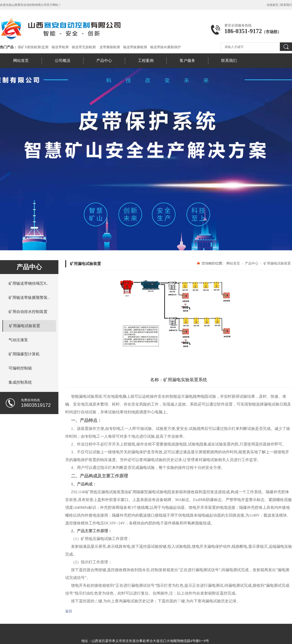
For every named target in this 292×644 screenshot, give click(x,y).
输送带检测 (60, 47)
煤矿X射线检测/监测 (33, 47)
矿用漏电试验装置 (277, 263)
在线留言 (273, 5)
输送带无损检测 (84, 47)
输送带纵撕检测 (135, 47)
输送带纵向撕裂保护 (165, 47)
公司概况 (63, 61)
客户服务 (187, 61)
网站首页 (21, 61)
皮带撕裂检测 (110, 47)
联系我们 (286, 5)
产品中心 (104, 61)
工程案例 (146, 61)
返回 (69, 611)
